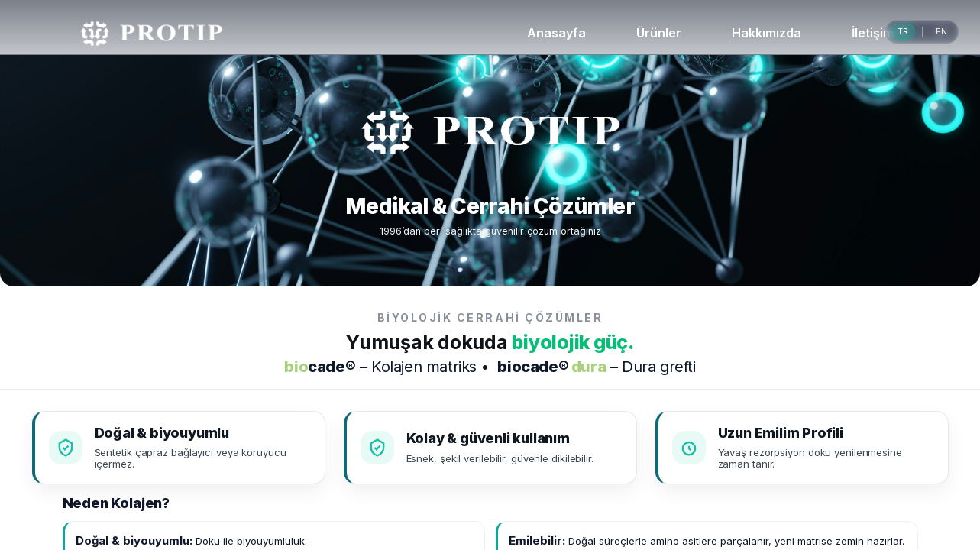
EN (941, 31)
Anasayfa (556, 33)
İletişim (873, 33)
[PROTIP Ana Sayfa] (152, 34)
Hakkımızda (767, 33)
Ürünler (659, 33)
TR (903, 31)
